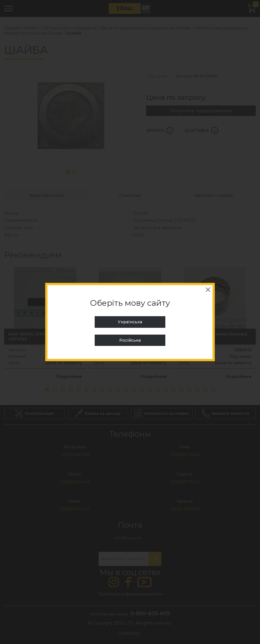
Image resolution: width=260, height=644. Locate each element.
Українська (130, 322)
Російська (130, 340)
